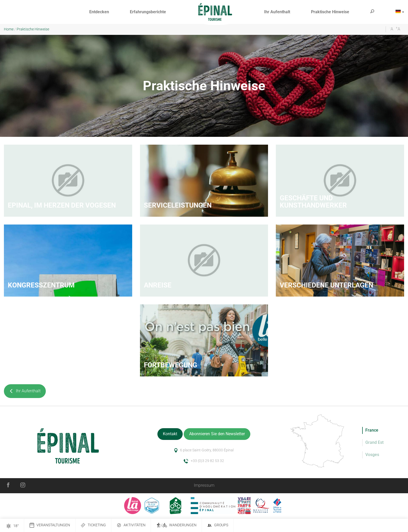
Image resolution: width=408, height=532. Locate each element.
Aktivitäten (131, 525)
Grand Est (374, 442)
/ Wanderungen (176, 525)
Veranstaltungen (50, 525)
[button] (99, 12)
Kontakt (170, 434)
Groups (218, 525)
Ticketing (93, 525)
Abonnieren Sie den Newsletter (217, 434)
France (372, 430)
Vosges (372, 455)
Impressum (204, 485)
